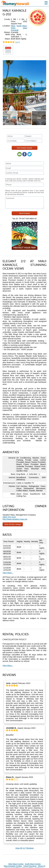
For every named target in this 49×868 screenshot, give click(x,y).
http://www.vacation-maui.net (15, 519)
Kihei (13, 28)
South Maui (21, 26)
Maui (13, 26)
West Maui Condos (16, 864)
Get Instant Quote (24, 148)
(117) (11, 42)
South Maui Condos (33, 864)
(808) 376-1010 (9, 517)
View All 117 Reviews (24, 848)
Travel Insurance (30, 866)
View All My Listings (13, 524)
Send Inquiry (24, 213)
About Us (42, 866)
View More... (8, 573)
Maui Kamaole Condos (13, 866)
